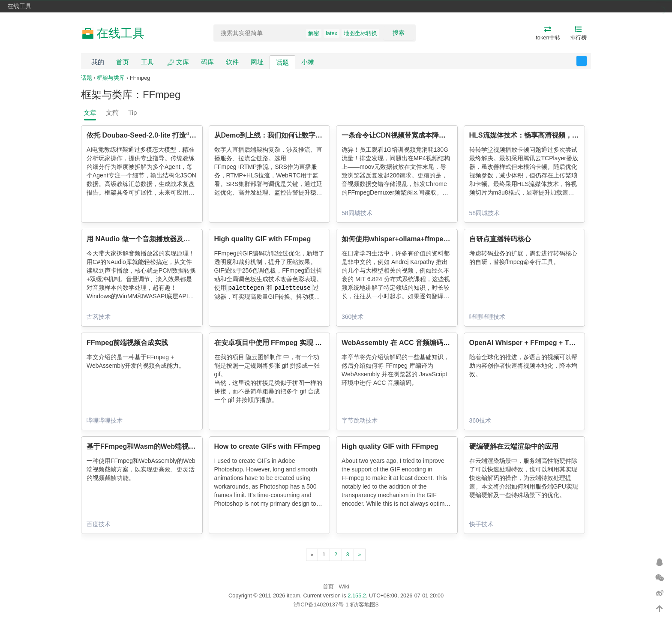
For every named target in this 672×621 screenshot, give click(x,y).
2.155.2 (357, 595)
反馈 (586, 61)
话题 (282, 62)
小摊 (308, 62)
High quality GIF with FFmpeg (263, 239)
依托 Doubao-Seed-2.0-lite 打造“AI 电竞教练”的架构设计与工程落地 (192, 135)
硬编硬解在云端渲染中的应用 (514, 446)
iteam (293, 595)
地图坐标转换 (360, 33)
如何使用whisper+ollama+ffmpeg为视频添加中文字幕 (425, 239)
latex (331, 33)
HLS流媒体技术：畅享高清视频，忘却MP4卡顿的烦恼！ (555, 135)
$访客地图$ (364, 604)
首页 (123, 62)
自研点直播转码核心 (500, 239)
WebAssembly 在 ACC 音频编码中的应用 (406, 343)
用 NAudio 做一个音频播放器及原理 (142, 239)
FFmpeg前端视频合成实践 (127, 343)
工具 (147, 62)
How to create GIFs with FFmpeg (267, 446)
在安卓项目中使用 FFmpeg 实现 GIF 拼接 (278, 343)
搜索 (399, 33)
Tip (132, 112)
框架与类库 (111, 78)
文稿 (112, 112)
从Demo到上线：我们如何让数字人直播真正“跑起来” (296, 135)
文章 (90, 112)
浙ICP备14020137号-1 (321, 604)
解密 (314, 33)
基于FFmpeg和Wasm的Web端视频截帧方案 (155, 446)
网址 (257, 62)
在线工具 (19, 6)
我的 (98, 62)
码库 (207, 62)
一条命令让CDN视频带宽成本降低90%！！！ (411, 135)
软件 (232, 62)
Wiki (344, 586)
